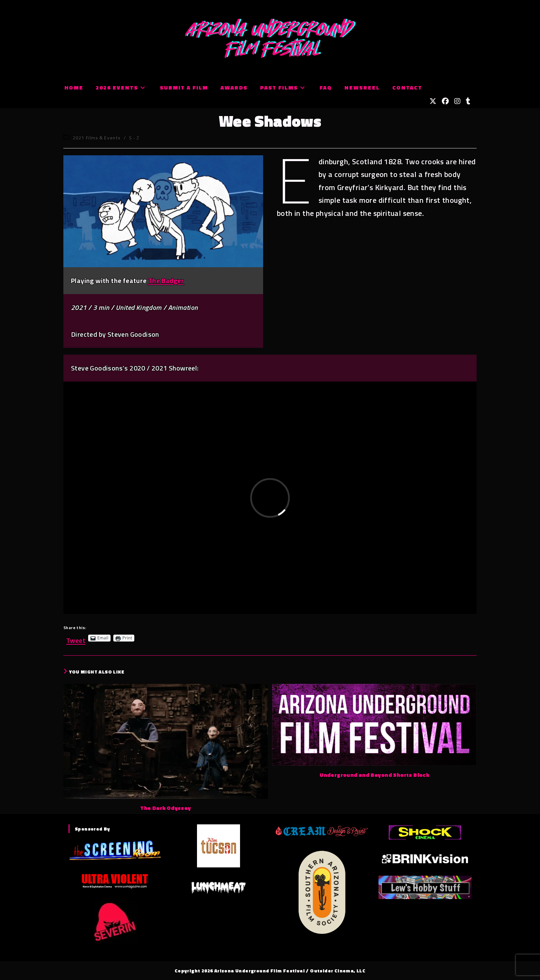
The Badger (166, 280)
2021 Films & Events (97, 138)
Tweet (76, 638)
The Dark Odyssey (165, 808)
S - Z (134, 138)
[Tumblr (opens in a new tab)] (468, 101)
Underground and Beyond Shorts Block (374, 775)
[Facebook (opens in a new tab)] (445, 101)
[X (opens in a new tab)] (433, 101)
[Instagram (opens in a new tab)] (457, 101)
